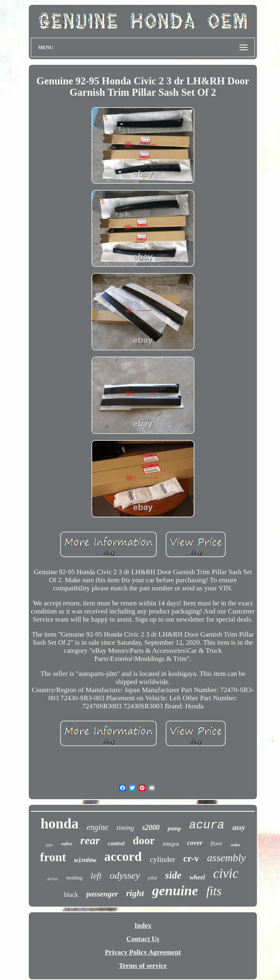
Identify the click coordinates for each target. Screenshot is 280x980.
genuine (175, 891)
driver (53, 879)
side (173, 875)
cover (195, 843)
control (116, 844)
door (144, 841)
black (71, 895)
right (135, 893)
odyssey (125, 875)
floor (216, 843)
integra (171, 844)
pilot (153, 878)
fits (214, 891)
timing (125, 828)
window (85, 861)
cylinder (162, 859)
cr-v (191, 859)
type (49, 845)
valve (66, 844)
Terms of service (143, 966)
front (53, 857)
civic (226, 873)
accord (123, 856)
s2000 (151, 828)
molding (74, 878)
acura (207, 825)
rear (90, 840)
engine (97, 827)
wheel (197, 877)
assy (239, 828)
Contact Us (143, 939)
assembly (226, 858)
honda (59, 824)
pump (174, 829)
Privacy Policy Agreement (143, 952)
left (96, 876)
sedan (235, 845)
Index (143, 925)
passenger (102, 894)
